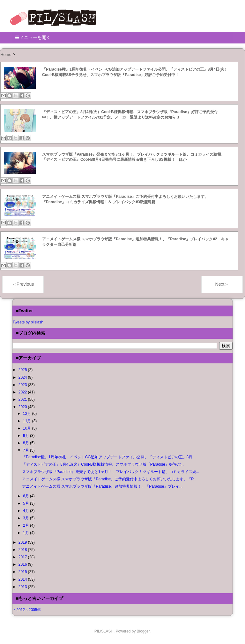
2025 (23, 370)
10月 (28, 428)
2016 (23, 564)
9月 (26, 436)
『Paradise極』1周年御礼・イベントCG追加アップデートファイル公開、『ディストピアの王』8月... (109, 457)
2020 (23, 407)
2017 (23, 557)
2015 (23, 572)
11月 (28, 421)
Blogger (143, 631)
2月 (26, 525)
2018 (23, 550)
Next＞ (222, 284)
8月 (26, 443)
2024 (23, 377)
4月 (26, 511)
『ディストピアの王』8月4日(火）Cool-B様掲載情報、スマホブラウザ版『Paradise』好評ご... (103, 464)
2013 (23, 587)
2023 (23, 385)
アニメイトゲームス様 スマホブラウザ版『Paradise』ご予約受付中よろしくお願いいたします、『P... (109, 479)
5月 (26, 503)
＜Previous (23, 284)
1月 (26, 533)
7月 (26, 450)
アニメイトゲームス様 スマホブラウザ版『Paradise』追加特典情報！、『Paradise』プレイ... (102, 486)
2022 (23, 392)
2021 (23, 400)
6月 (26, 496)
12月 (28, 414)
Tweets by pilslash (28, 322)
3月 (26, 518)
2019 (23, 542)
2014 (23, 579)
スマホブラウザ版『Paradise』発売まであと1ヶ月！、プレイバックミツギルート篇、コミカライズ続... (111, 472)
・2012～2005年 (27, 610)
